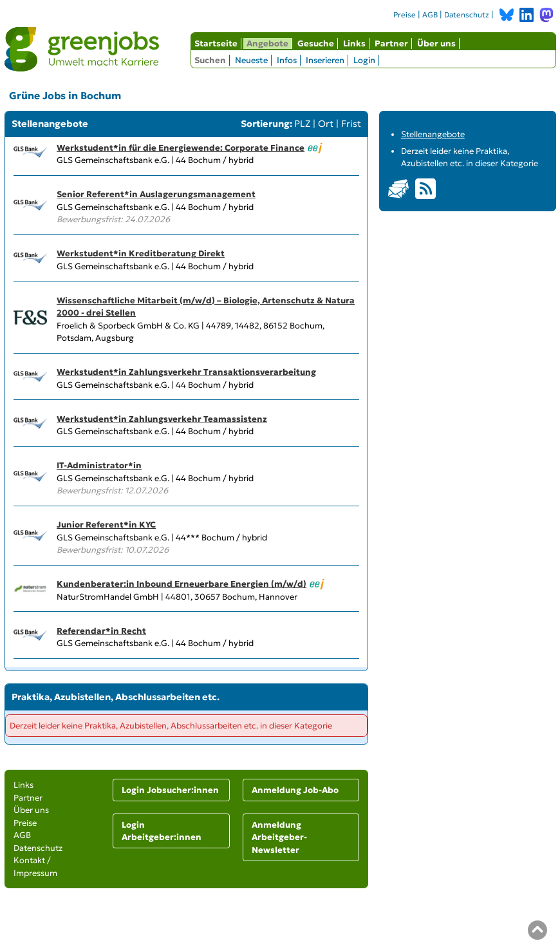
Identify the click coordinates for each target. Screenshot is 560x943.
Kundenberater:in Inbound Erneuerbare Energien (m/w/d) (182, 584)
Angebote (267, 43)
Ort (326, 124)
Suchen (210, 60)
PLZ (302, 124)
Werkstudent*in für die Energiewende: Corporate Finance (181, 148)
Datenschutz (467, 15)
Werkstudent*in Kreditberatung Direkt (141, 253)
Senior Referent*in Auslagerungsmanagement (156, 194)
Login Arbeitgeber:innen (162, 831)
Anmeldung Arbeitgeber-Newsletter (279, 837)
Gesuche (316, 43)
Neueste (251, 60)
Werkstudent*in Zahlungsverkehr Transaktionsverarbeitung (186, 372)
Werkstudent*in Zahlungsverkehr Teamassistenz (162, 419)
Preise (405, 15)
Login (364, 60)
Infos (287, 60)
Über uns (436, 43)
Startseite (216, 43)
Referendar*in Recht (101, 631)
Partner (391, 43)
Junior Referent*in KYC (106, 525)
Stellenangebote (433, 134)
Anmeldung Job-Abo (295, 790)
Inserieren (325, 60)
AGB (430, 15)
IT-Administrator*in (99, 465)
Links (354, 43)
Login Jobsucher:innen (170, 790)
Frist (351, 124)
